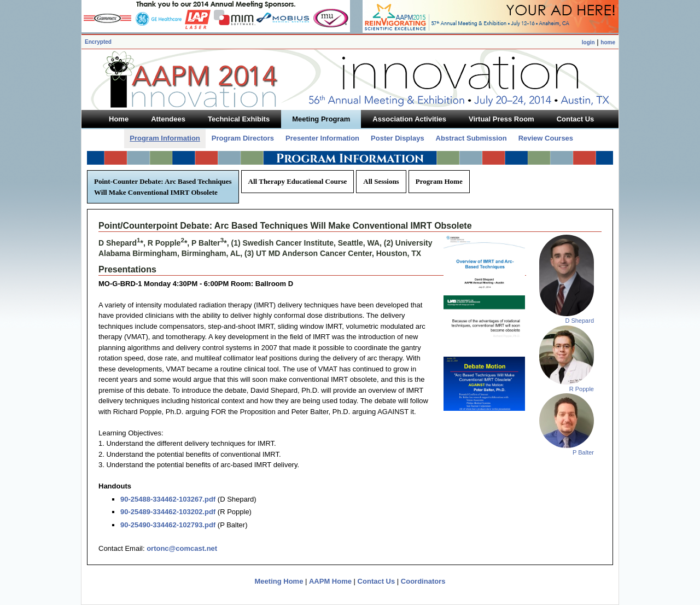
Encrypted (98, 42)
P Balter (583, 452)
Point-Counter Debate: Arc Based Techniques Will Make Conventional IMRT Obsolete (163, 187)
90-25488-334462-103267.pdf (168, 499)
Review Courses (546, 138)
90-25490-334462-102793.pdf (168, 525)
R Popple (582, 389)
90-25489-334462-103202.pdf (168, 512)
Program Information (165, 138)
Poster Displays (398, 138)
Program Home (439, 181)
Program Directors (243, 138)
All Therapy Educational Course (298, 181)
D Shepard (579, 321)
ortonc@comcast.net (182, 548)
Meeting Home (279, 581)
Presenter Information (322, 138)
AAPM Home (330, 581)
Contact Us (377, 581)
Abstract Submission (471, 138)
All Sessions (381, 181)
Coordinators (423, 581)
